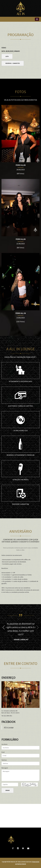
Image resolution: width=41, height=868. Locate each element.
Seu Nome (4, 744)
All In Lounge (9, 727)
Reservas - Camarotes (13, 63)
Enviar (8, 790)
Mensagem (5, 768)
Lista (7, 56)
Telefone (4, 760)
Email (3, 752)
